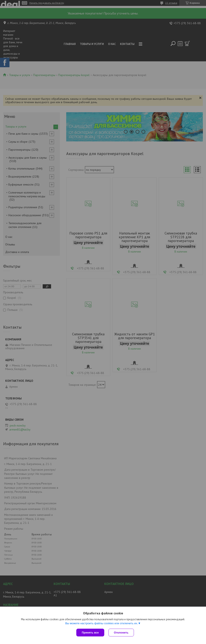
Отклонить (121, 633)
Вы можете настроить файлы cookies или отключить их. (102, 623)
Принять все (90, 633)
